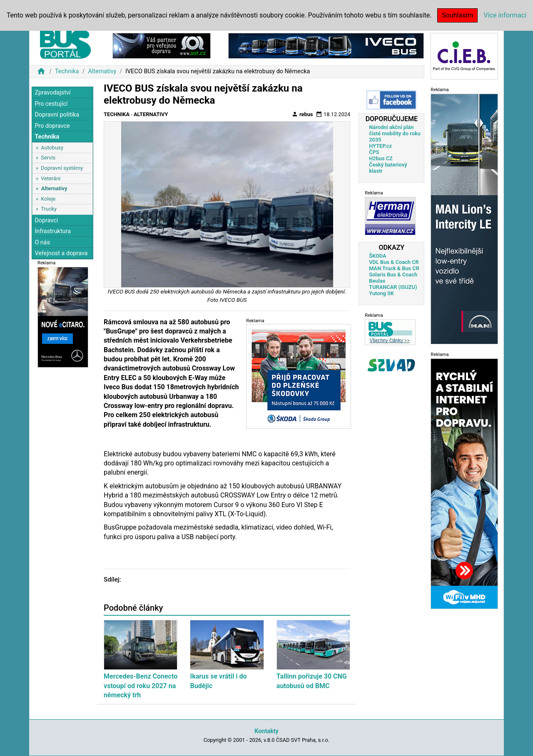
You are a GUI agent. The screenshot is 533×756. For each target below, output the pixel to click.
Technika (67, 71)
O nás (42, 242)
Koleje (48, 199)
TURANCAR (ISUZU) (393, 287)
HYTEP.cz (380, 146)
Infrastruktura (53, 231)
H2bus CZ (381, 158)
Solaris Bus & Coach (393, 275)
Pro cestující (51, 104)
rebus (302, 114)
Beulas (377, 281)
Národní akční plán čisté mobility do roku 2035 (395, 133)
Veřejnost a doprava (61, 253)
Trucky (49, 209)
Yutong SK (381, 293)
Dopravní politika (57, 115)
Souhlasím (457, 15)
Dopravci (46, 220)
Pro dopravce (52, 126)
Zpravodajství (52, 93)
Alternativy (102, 71)
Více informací (505, 15)
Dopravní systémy (62, 168)
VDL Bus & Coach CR (394, 262)
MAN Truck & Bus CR (394, 268)
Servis (48, 158)
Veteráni (51, 178)
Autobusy (52, 148)
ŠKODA (377, 256)
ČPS (374, 152)
